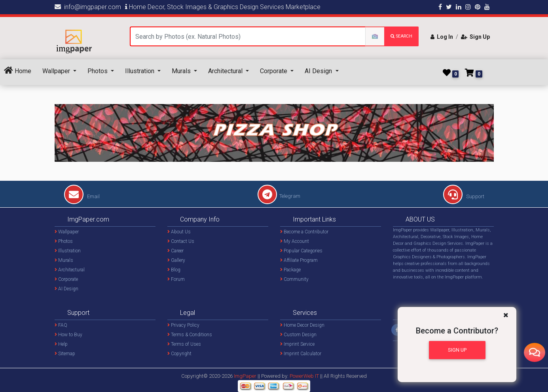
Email (82, 196)
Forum (176, 279)
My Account (295, 241)
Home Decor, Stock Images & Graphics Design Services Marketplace (223, 7)
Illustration (140, 71)
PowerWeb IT (305, 376)
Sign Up (475, 37)
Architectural (226, 71)
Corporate (274, 71)
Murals (182, 71)
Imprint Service (297, 344)
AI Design (319, 71)
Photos (98, 71)
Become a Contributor (304, 232)
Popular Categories (301, 251)
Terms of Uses (184, 344)
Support (464, 196)
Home (18, 71)
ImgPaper (245, 376)
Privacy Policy (183, 325)
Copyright (179, 354)
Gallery (176, 260)
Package (290, 270)
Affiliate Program (299, 260)
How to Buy (68, 335)
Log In (442, 37)
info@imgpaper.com (88, 7)
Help (61, 344)
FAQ (61, 325)
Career (175, 251)
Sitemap (65, 354)
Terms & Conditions (190, 335)
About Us (179, 232)
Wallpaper (57, 71)
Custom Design (298, 335)
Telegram (279, 196)
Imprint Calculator (301, 354)
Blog (174, 270)
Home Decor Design (302, 325)
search (401, 36)
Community (294, 279)
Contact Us (181, 241)
